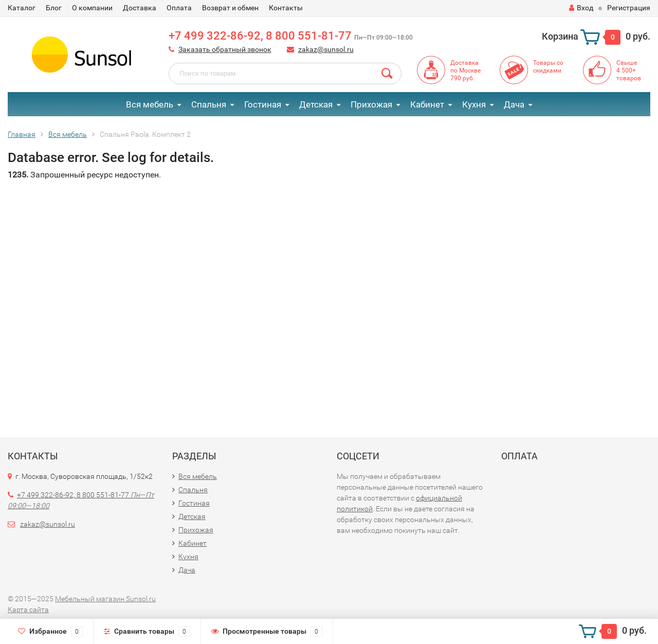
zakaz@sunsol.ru (326, 49)
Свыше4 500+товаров (629, 70)
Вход (581, 8)
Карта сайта (28, 610)
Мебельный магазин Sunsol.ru (105, 599)
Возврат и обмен (230, 8)
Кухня (474, 104)
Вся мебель (150, 104)
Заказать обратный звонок (225, 49)
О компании (92, 8)
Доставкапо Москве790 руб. (465, 70)
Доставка (140, 8)
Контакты (286, 8)
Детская (316, 104)
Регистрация (629, 8)
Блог (54, 8)
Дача (514, 104)
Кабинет (427, 104)
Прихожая (371, 104)
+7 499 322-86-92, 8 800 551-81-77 (291, 36)
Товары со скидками (548, 67)
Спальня (209, 104)
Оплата (179, 8)
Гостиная (263, 104)
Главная (22, 134)
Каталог (22, 8)
